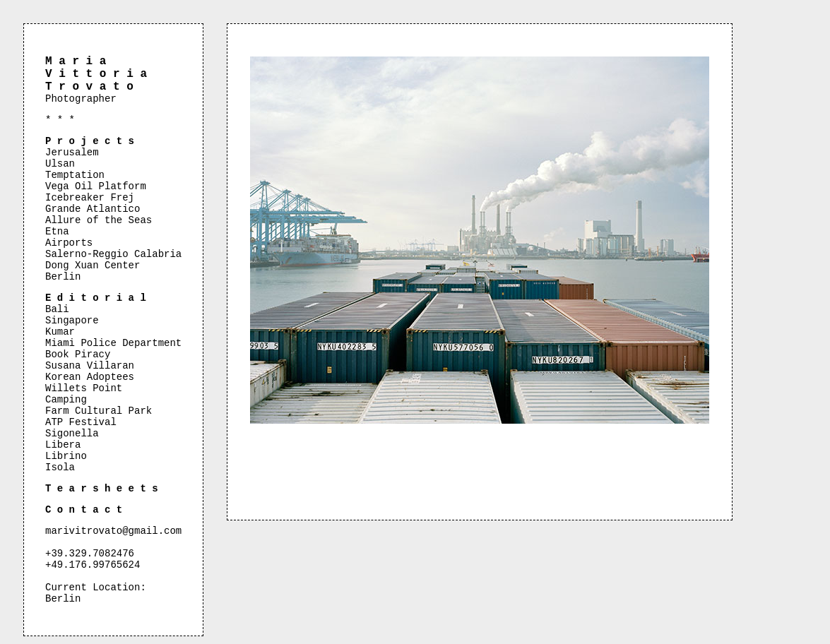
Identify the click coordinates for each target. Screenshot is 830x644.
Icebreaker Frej (90, 198)
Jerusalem (72, 153)
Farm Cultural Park (99, 411)
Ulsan (60, 164)
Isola (60, 467)
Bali (57, 309)
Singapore (72, 321)
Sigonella (72, 434)
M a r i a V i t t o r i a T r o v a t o (96, 74)
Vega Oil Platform (96, 186)
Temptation (75, 175)
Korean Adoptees (90, 377)
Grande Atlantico (93, 209)
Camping (66, 400)
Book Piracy (78, 354)
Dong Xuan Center (93, 266)
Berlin (63, 277)
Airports (69, 243)
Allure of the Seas (99, 220)
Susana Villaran (90, 366)
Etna (57, 232)
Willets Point (84, 388)
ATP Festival (81, 422)
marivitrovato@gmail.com (113, 531)
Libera (63, 445)
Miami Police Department (113, 343)
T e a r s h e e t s (102, 489)
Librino (66, 456)
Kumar (60, 332)
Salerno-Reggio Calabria (113, 254)
